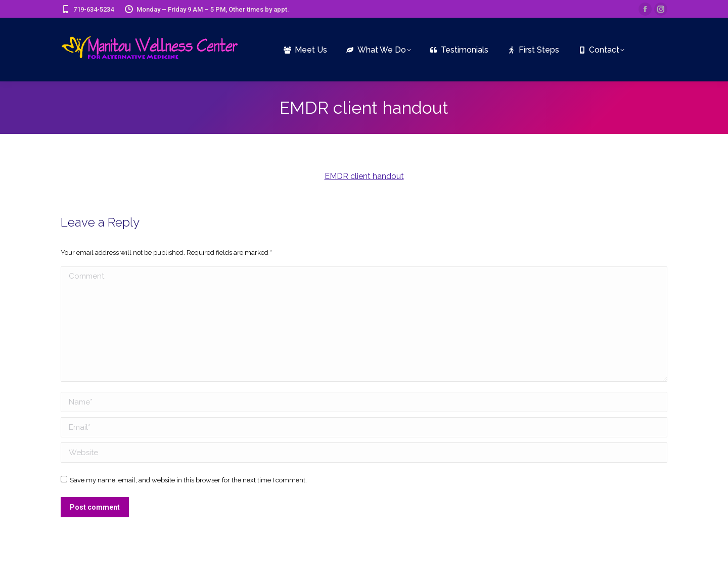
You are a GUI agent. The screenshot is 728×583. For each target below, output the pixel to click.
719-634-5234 (87, 9)
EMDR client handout (364, 176)
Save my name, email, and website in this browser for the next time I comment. (188, 480)
